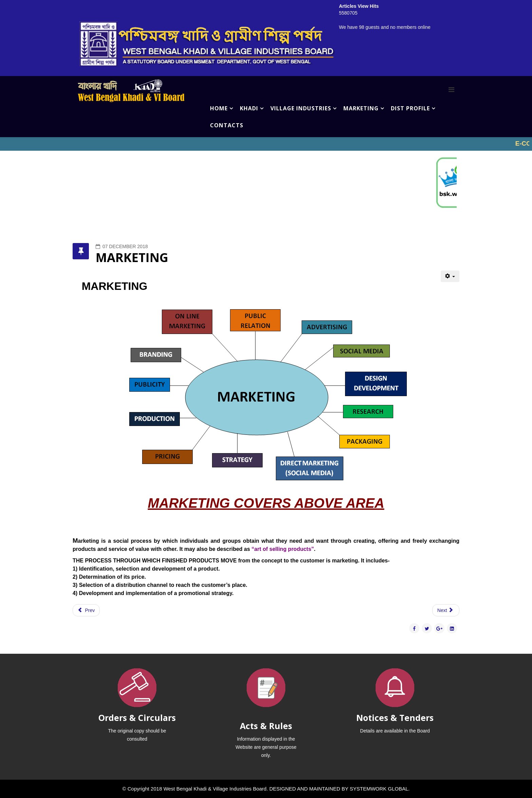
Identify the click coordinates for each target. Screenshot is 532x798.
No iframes (266, 144)
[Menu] (451, 90)
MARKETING (361, 108)
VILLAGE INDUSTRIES (301, 108)
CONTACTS (227, 125)
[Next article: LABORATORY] (446, 610)
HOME (219, 108)
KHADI (249, 108)
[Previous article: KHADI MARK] (86, 610)
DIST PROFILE (410, 108)
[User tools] (450, 276)
